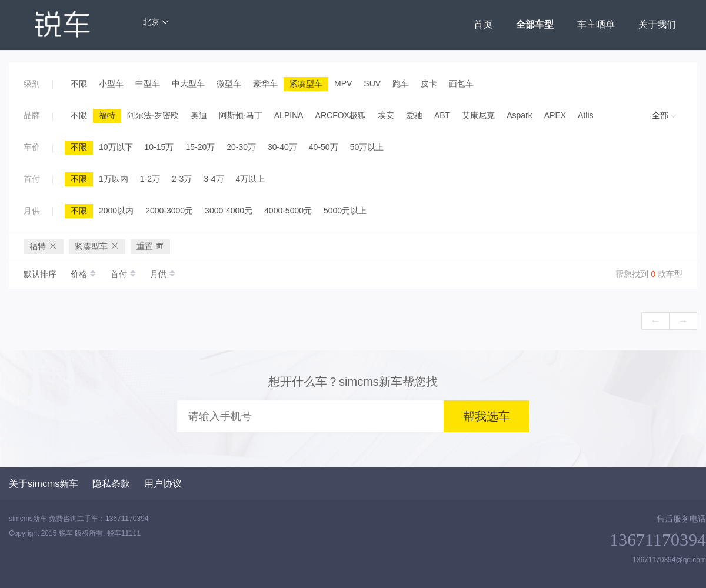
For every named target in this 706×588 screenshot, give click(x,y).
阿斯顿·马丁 (241, 115)
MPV (343, 83)
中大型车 (188, 83)
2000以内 (116, 211)
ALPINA (289, 115)
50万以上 (367, 147)
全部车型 (535, 24)
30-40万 (282, 147)
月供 (163, 274)
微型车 (229, 83)
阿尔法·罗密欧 (153, 115)
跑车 (401, 83)
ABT (442, 115)
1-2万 (150, 179)
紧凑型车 (306, 83)
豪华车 (265, 83)
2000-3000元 (169, 211)
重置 (151, 246)
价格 (85, 274)
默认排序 (40, 274)
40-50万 (324, 147)
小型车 (111, 83)
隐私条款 (111, 484)
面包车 (461, 83)
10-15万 (159, 147)
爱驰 (414, 115)
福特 (107, 115)
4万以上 (251, 179)
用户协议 (163, 484)
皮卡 (429, 83)
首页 (483, 24)
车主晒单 (596, 24)
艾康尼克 (478, 115)
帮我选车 (487, 416)
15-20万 (200, 147)
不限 (79, 83)
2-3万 (182, 179)
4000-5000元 (288, 211)
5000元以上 (345, 211)
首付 (125, 274)
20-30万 (241, 147)
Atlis (585, 115)
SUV (372, 83)
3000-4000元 (229, 211)
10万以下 (116, 147)
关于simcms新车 (44, 484)
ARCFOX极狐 (341, 115)
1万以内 (114, 179)
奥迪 (199, 115)
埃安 (386, 115)
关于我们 (657, 24)
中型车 (148, 83)
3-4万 (214, 179)
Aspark (519, 115)
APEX (555, 115)
